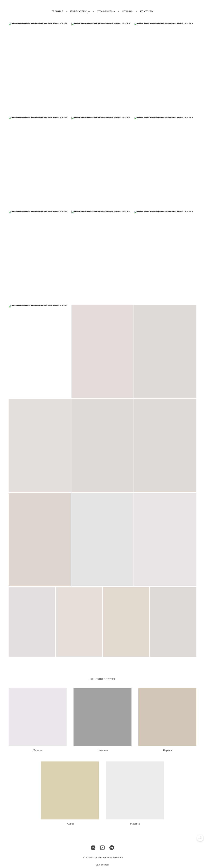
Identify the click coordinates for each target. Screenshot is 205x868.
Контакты (147, 11)
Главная (57, 11)
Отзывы (128, 11)
